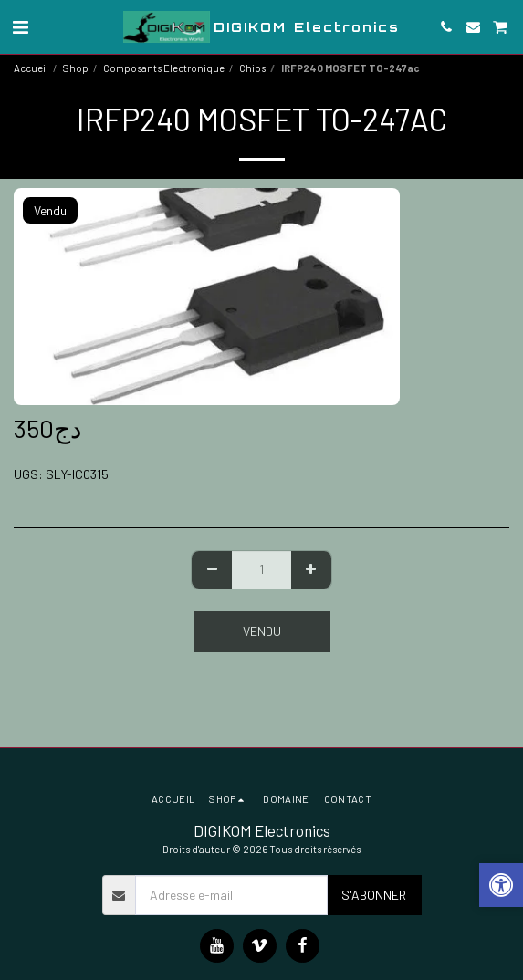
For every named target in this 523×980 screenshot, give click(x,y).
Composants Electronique (164, 68)
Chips (252, 68)
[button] (20, 26)
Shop (76, 68)
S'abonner (374, 895)
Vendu (262, 631)
